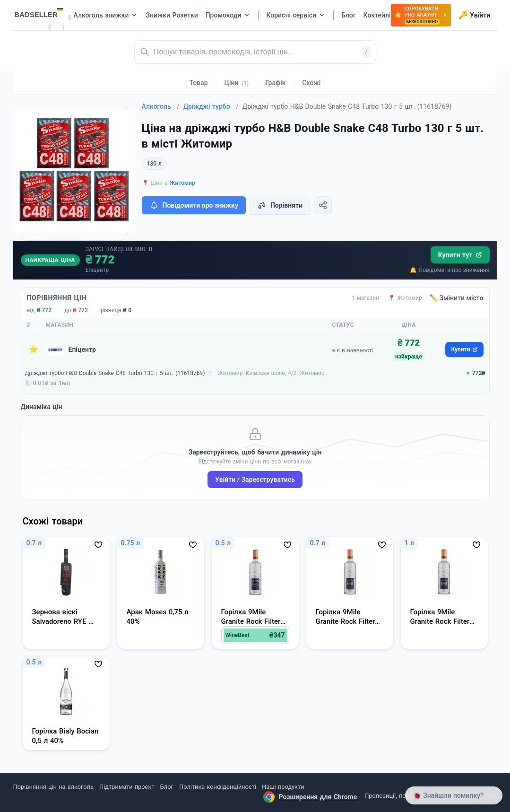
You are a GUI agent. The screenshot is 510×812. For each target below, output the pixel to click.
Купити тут (460, 255)
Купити (464, 349)
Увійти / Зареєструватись (255, 480)
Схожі (311, 83)
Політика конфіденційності (218, 787)
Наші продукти (283, 787)
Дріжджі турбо (211, 106)
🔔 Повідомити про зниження (449, 270)
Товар (199, 83)
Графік (275, 83)
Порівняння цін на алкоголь (53, 787)
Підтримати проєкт (127, 787)
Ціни (237, 83)
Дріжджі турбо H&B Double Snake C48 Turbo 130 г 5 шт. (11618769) (115, 373)
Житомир (182, 183)
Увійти (474, 15)
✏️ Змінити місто (457, 298)
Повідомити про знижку (194, 205)
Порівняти (280, 205)
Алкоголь (161, 106)
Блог (167, 787)
